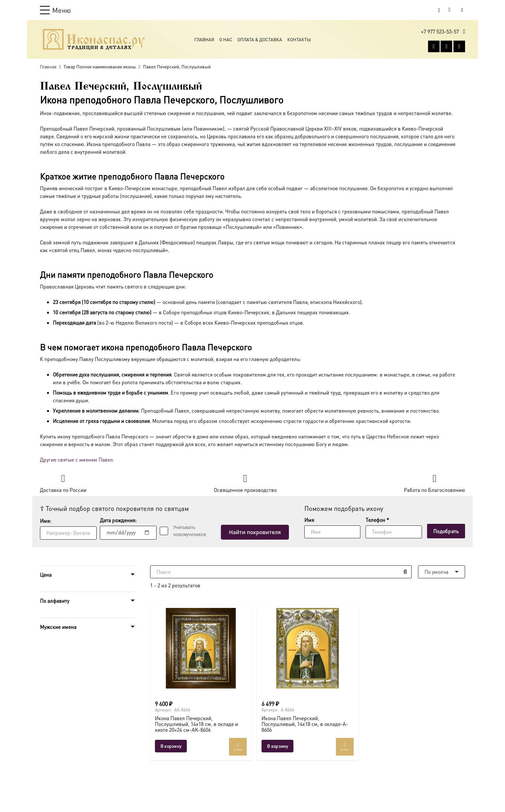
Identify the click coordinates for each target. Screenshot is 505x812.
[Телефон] (394, 532)
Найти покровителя (255, 532)
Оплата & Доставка (260, 39)
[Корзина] (450, 10)
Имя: (46, 521)
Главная (204, 39)
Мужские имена (58, 627)
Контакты (299, 39)
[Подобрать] (446, 531)
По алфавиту (55, 601)
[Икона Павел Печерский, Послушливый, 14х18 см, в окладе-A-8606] (307, 648)
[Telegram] (459, 46)
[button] (55, 10)
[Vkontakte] (434, 46)
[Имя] (332, 532)
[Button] (462, 10)
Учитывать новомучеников (190, 531)
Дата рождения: (118, 520)
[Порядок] (442, 572)
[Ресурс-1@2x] (94, 39)
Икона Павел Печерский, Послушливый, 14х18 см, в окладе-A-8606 (305, 724)
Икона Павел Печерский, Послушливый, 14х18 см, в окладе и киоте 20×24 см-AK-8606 (196, 724)
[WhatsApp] (446, 46)
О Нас (226, 39)
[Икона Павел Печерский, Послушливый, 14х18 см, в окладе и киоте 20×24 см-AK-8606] (201, 648)
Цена (46, 575)
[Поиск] (281, 572)
